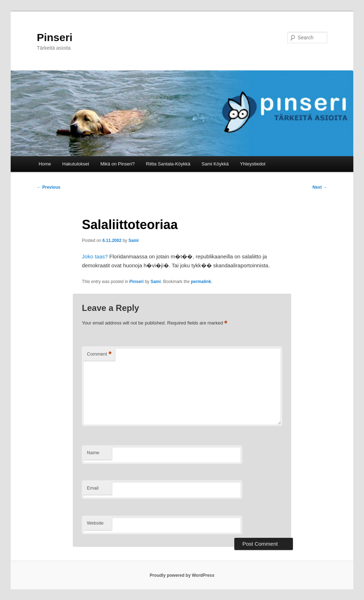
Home (45, 164)
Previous (49, 187)
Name (93, 453)
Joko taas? (95, 256)
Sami (133, 241)
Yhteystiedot (253, 164)
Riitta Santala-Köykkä (168, 164)
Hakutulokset (76, 164)
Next (320, 187)
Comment (99, 354)
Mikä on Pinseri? (118, 164)
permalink (201, 282)
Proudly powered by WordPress (182, 575)
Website (95, 523)
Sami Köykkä (215, 164)
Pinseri (55, 37)
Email (93, 488)
